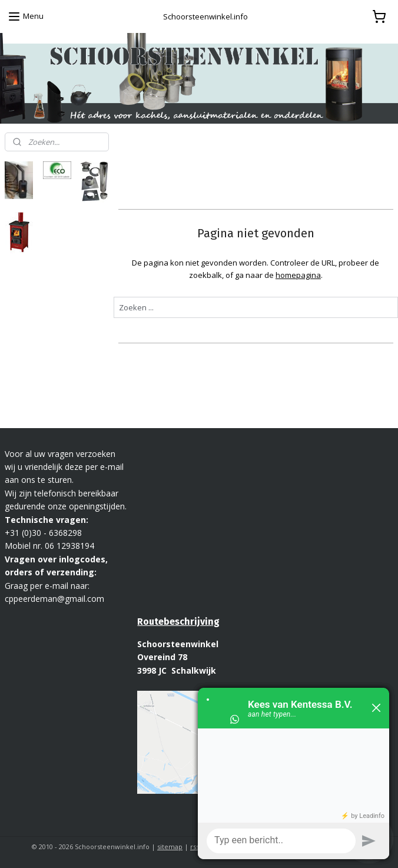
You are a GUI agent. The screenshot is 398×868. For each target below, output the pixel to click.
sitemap (170, 847)
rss (195, 847)
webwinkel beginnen (240, 847)
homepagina (298, 274)
